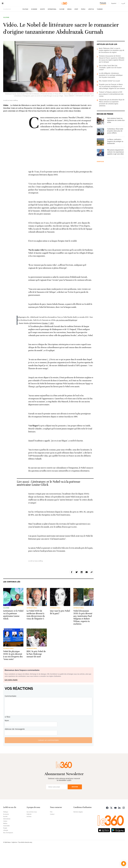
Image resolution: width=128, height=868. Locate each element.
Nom (7, 740)
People (83, 22)
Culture (62, 22)
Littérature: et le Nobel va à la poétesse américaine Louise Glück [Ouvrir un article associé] (48, 503)
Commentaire (10, 716)
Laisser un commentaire (48, 760)
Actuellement (7, 22)
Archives (29, 836)
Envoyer (75, 806)
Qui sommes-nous (32, 831)
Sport (76, 22)
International (52, 22)
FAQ (51, 831)
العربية (123, 3)
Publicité (29, 834)
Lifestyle (91, 22)
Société (42, 22)
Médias (69, 22)
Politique (25, 22)
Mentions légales (78, 831)
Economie (34, 22)
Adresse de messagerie (15, 749)
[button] (124, 864)
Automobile (6, 845)
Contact (52, 834)
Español (114, 3)
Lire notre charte (11, 699)
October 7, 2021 (48, 343)
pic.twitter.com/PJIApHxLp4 (67, 340)
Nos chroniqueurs (8, 852)
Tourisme (100, 22)
